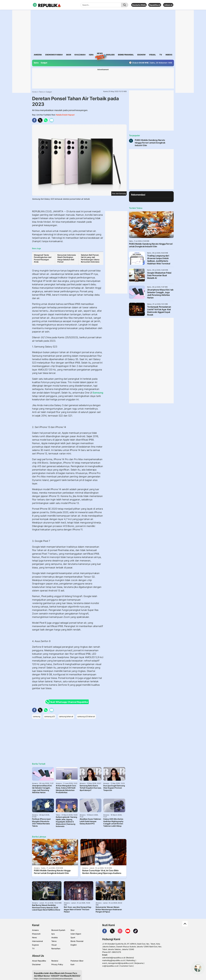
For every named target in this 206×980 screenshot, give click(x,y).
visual (152, 55)
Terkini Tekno (136, 208)
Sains (36, 63)
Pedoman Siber (77, 961)
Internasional (37, 941)
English (74, 945)
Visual (54, 945)
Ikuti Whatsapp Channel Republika (67, 702)
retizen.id (168, 5)
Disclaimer (36, 964)
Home (34, 92)
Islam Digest (76, 934)
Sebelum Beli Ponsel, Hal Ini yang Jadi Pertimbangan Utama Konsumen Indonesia (90, 258)
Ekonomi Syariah (54, 55)
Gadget (44, 63)
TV (161, 55)
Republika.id (155, 5)
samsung (37, 716)
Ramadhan (56, 949)
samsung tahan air (66, 716)
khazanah (80, 55)
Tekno (41, 92)
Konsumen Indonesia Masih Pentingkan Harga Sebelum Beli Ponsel (67, 258)
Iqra (53, 934)
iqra (91, 55)
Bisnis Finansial (126, 55)
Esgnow (35, 945)
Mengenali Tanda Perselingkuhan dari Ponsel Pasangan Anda (43, 258)
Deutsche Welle (139, 5)
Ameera (35, 930)
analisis (110, 55)
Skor (72, 930)
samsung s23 (50, 716)
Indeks (169, 55)
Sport (73, 937)
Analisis (55, 937)
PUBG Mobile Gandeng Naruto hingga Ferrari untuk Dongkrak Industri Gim (150, 143)
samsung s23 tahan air (86, 716)
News (100, 54)
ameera (38, 55)
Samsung (98, 393)
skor (69, 55)
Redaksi (55, 961)
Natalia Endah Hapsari (65, 115)
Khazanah (36, 934)
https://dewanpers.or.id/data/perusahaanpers (53, 978)
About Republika (39, 961)
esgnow (141, 55)
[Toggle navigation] (35, 5)
